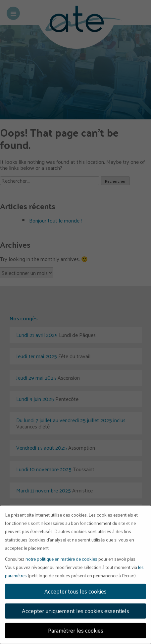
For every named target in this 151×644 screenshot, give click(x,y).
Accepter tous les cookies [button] (75, 589)
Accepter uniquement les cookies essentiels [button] (75, 608)
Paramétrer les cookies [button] (76, 628)
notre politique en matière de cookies (61, 556)
